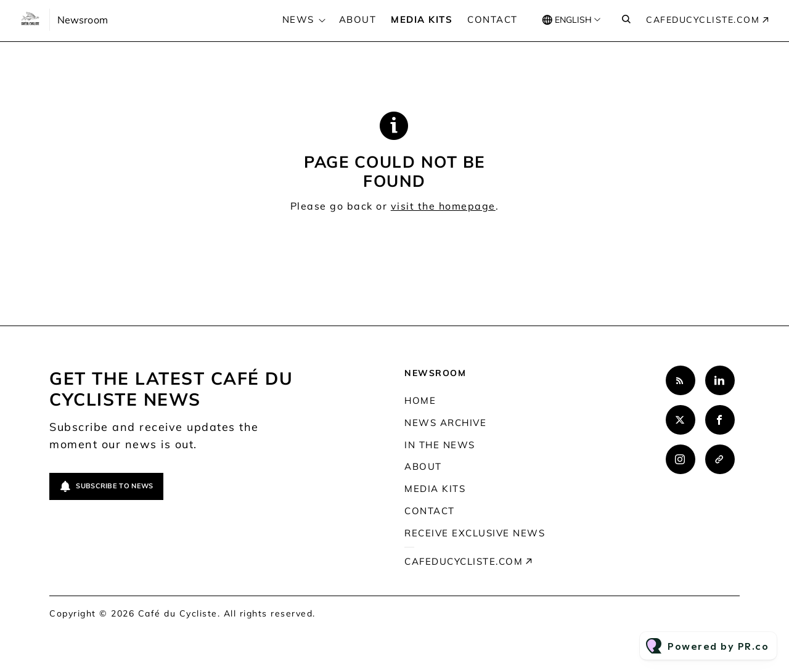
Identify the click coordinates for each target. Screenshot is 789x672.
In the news (440, 445)
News (298, 19)
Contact (493, 19)
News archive (445, 423)
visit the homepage (443, 206)
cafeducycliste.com (703, 20)
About (358, 19)
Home (420, 400)
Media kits (422, 19)
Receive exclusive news (475, 533)
